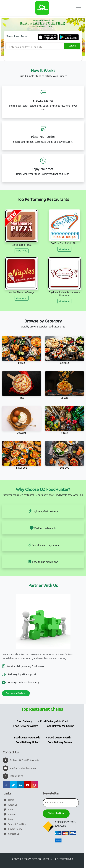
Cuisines (10, 815)
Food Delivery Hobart (28, 742)
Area (8, 810)
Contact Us (11, 834)
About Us (10, 805)
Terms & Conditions (15, 824)
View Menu (22, 251)
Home (9, 800)
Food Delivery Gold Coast (54, 721)
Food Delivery (24, 721)
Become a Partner (16, 693)
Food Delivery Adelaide (27, 738)
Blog (8, 819)
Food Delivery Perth (59, 738)
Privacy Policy (13, 829)
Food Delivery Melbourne (60, 726)
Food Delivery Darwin (60, 742)
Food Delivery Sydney (25, 726)
